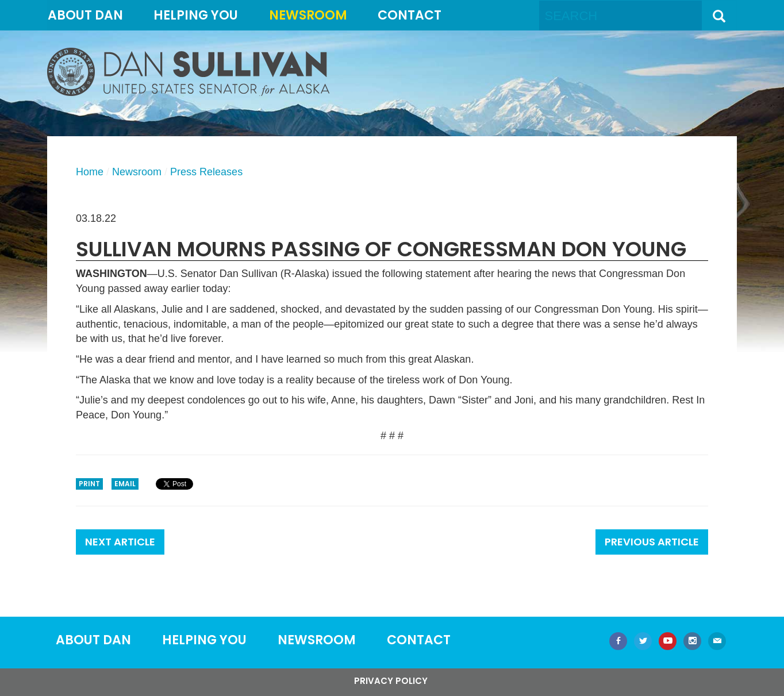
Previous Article (652, 542)
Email (125, 484)
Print (89, 484)
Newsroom (308, 15)
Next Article (120, 542)
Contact (410, 15)
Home (90, 172)
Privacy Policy (391, 681)
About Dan (85, 15)
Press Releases (206, 172)
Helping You (196, 15)
